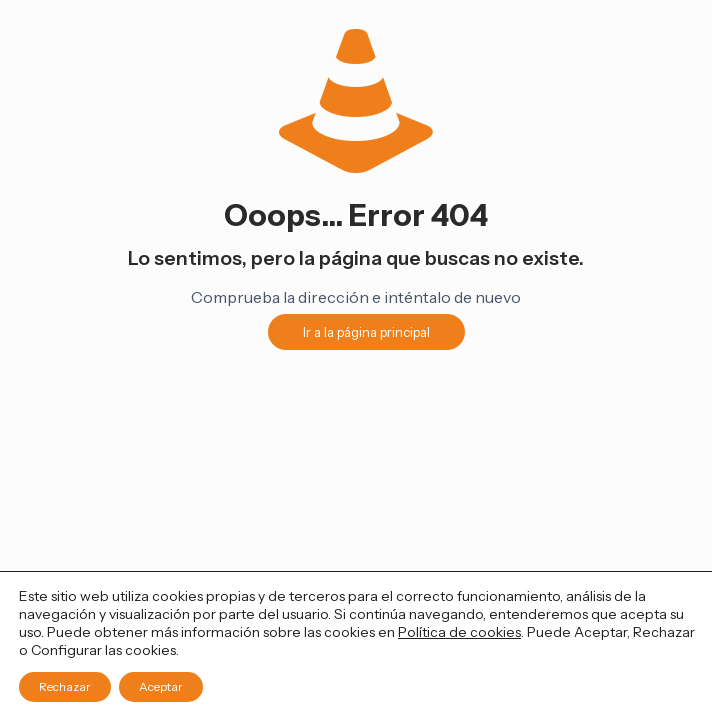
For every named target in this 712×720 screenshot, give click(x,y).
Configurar (66, 650)
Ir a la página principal (366, 332)
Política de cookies (459, 632)
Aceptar (161, 686)
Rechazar (65, 686)
